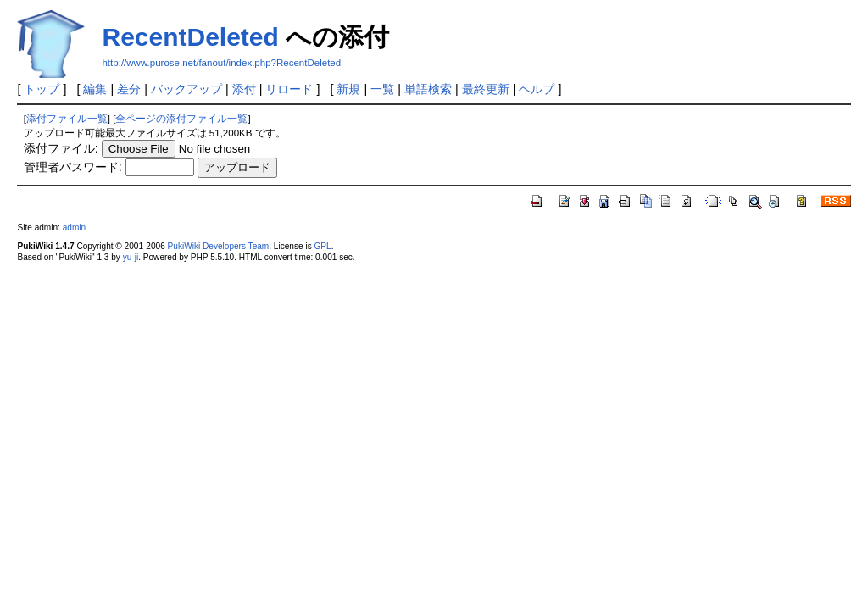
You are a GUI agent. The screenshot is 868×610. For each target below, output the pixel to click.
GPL (322, 246)
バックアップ (186, 89)
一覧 (382, 89)
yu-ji (131, 257)
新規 (348, 89)
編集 (95, 89)
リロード (289, 89)
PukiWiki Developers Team (219, 246)
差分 (129, 89)
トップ (42, 89)
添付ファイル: (61, 148)
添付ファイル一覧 (67, 119)
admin (74, 227)
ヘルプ (537, 89)
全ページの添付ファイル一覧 (181, 119)
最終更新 (486, 89)
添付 (244, 89)
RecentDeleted (190, 37)
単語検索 (428, 89)
